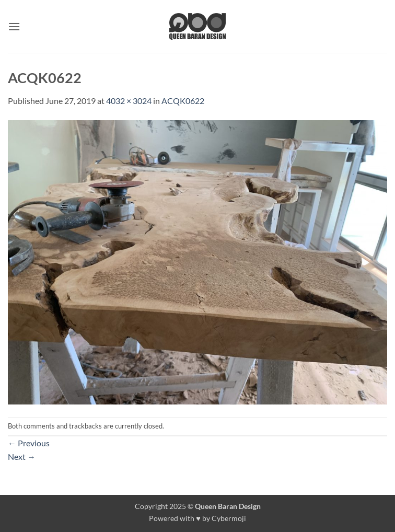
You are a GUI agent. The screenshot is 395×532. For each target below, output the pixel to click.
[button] (14, 26)
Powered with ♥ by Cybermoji (197, 518)
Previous (29, 443)
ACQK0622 (183, 101)
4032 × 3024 (129, 101)
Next (22, 456)
